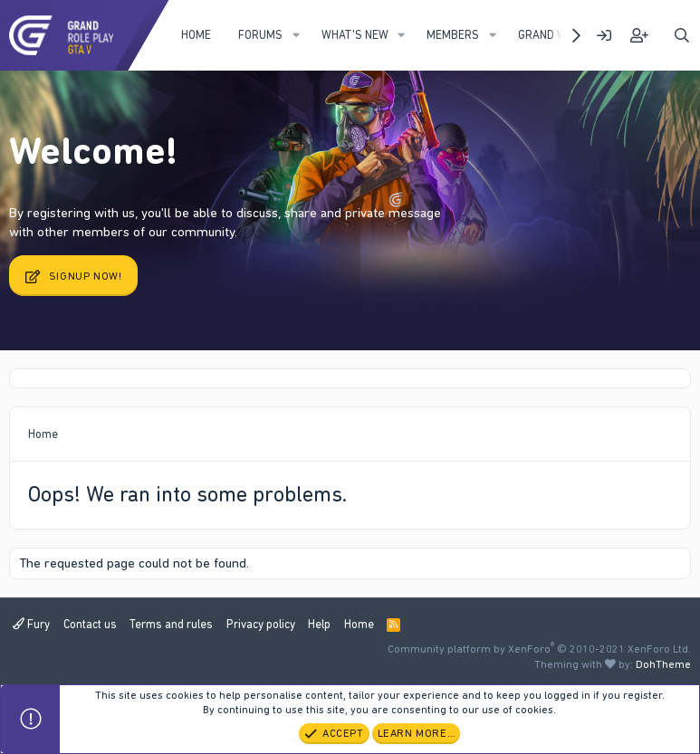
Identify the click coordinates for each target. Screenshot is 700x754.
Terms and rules (171, 624)
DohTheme (663, 664)
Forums (260, 35)
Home (196, 35)
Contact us (90, 624)
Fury (31, 624)
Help (319, 624)
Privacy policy (261, 624)
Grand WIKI (548, 35)
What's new (355, 35)
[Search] (682, 36)
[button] (296, 35)
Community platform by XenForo (539, 649)
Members (453, 35)
